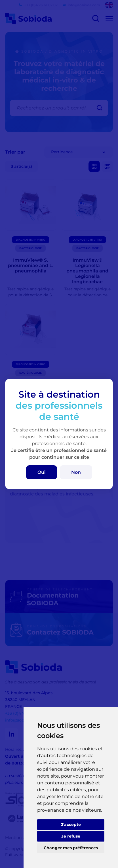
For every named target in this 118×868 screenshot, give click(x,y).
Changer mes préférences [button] (71, 848)
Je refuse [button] (71, 836)
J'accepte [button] (71, 824)
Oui (42, 472)
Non (76, 472)
